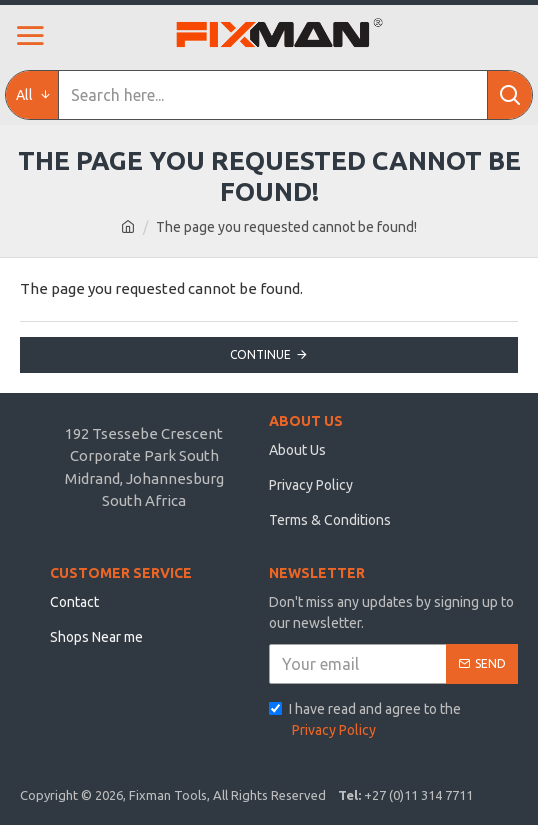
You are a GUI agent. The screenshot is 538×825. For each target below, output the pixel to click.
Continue (260, 354)
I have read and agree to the (365, 721)
